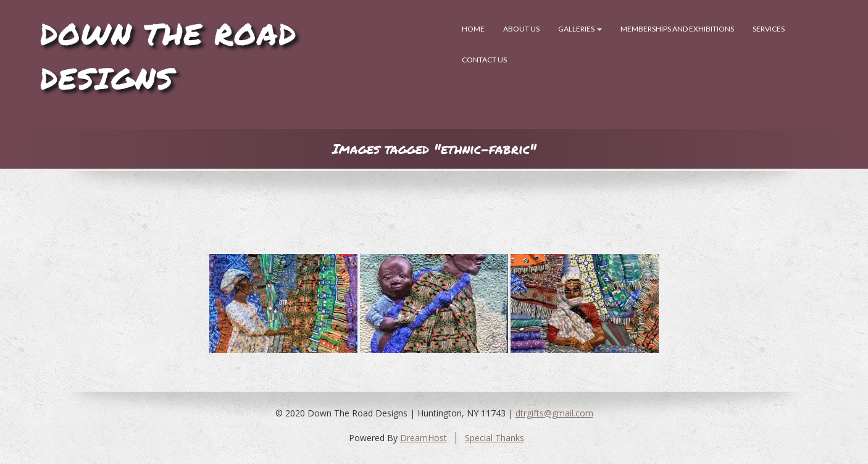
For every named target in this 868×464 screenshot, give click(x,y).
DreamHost (424, 438)
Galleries (580, 29)
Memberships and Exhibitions (677, 29)
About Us (521, 29)
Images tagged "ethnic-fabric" (434, 149)
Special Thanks (495, 438)
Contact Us (484, 60)
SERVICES (769, 29)
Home (473, 29)
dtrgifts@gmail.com (554, 413)
